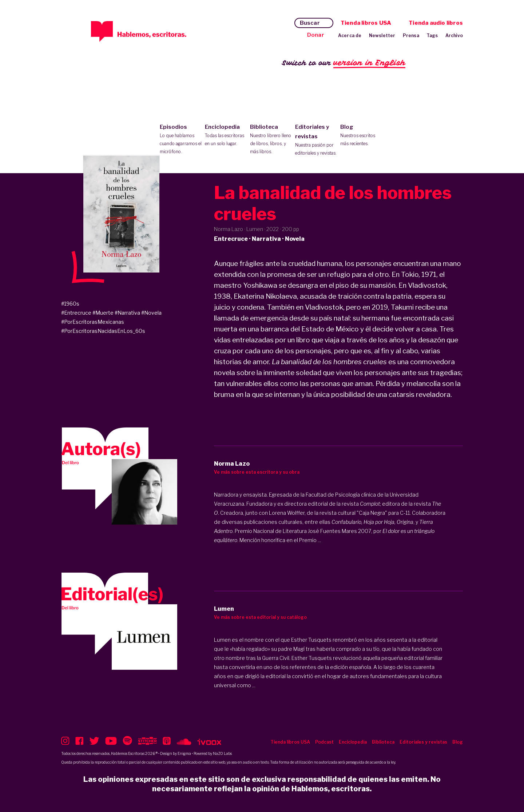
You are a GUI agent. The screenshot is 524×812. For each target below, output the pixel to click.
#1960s (70, 304)
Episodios (181, 140)
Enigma (184, 753)
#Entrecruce (76, 313)
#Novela (151, 313)
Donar (316, 35)
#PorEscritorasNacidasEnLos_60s (103, 331)
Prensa (411, 35)
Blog (361, 136)
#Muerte (103, 313)
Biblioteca (271, 140)
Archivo (454, 35)
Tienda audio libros (436, 23)
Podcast (324, 742)
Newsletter (382, 35)
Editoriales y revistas (316, 140)
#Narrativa (127, 313)
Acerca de (350, 35)
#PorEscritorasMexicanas (93, 322)
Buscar (310, 23)
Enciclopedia (226, 136)
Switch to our (344, 63)
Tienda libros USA (366, 23)
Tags (432, 35)
